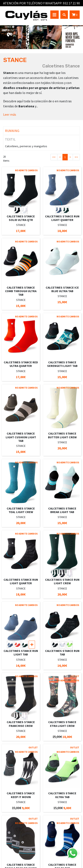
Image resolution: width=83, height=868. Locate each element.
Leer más (10, 114)
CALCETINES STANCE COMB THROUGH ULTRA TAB (21, 291)
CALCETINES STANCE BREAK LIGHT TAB (62, 510)
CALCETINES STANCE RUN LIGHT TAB (21, 653)
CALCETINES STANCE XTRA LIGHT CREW (62, 724)
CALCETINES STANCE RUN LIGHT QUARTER (62, 218)
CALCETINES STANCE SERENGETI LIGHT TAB (62, 364)
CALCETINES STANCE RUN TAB (62, 653)
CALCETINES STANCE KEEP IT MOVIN (21, 795)
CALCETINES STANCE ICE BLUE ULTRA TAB (62, 289)
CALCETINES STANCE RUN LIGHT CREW (62, 581)
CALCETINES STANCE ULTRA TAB (62, 795)
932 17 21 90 (71, 3)
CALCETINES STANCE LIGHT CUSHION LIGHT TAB (21, 437)
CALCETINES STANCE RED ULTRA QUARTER (21, 364)
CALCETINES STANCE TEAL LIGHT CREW (21, 510)
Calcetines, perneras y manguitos (26, 146)
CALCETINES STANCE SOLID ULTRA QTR (21, 218)
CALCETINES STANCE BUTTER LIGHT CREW (62, 435)
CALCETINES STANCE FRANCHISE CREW (21, 724)
